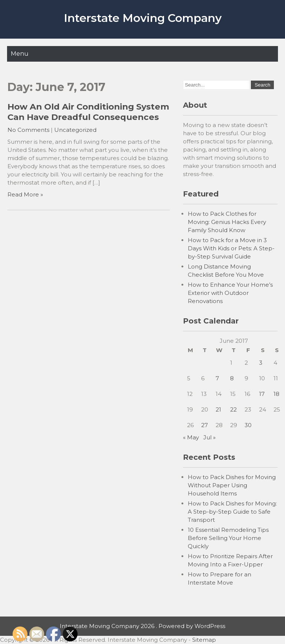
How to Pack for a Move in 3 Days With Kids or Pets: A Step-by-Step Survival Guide (231, 248)
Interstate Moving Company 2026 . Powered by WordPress (142, 626)
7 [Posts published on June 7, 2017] (217, 378)
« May (191, 437)
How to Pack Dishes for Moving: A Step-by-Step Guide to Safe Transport (232, 512)
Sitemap (204, 640)
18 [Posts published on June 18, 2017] (276, 394)
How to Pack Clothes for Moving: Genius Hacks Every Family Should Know (227, 222)
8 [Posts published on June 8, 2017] (232, 378)
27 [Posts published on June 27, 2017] (204, 425)
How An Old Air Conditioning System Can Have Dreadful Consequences (88, 112)
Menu (20, 54)
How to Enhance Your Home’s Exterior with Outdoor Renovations (230, 293)
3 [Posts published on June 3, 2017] (261, 363)
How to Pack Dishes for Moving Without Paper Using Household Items (232, 485)
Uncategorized (75, 130)
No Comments (28, 130)
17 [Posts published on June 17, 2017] (262, 394)
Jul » (209, 437)
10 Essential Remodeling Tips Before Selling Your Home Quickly (228, 538)
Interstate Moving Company (143, 18)
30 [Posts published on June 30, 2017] (248, 425)
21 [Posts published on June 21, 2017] (218, 409)
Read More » (25, 194)
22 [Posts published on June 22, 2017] (233, 409)
